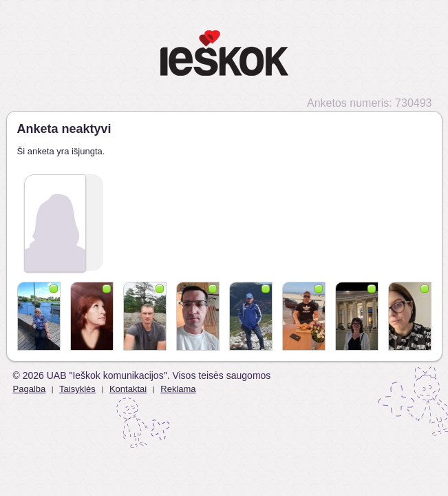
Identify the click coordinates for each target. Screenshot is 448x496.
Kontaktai (128, 389)
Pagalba (30, 389)
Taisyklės (77, 389)
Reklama (178, 389)
